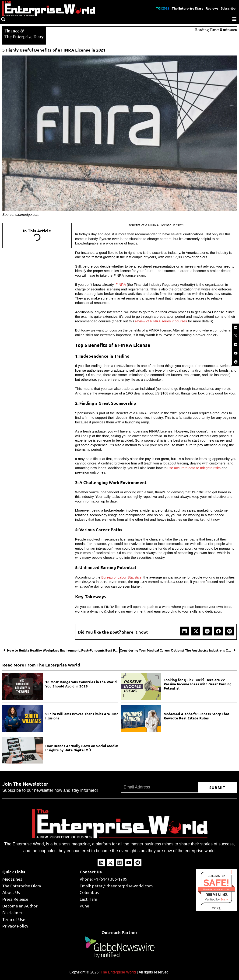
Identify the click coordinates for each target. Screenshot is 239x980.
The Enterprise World (118, 972)
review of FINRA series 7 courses (161, 321)
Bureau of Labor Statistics (121, 577)
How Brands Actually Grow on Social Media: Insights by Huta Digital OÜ (82, 747)
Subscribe (228, 8)
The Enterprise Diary (187, 8)
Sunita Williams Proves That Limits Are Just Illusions (82, 715)
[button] (185, 631)
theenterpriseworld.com (216, 889)
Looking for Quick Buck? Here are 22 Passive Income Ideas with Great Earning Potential (198, 684)
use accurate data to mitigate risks (194, 467)
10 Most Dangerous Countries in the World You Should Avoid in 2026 (81, 684)
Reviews (212, 8)
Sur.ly (224, 899)
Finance (12, 31)
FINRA (121, 284)
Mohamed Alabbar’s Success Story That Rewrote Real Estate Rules (197, 715)
